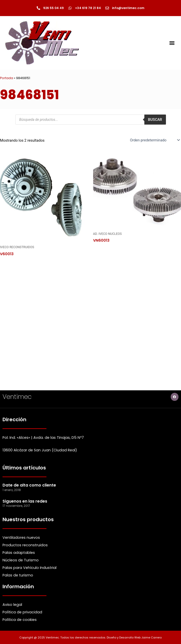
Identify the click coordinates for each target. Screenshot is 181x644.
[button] (172, 43)
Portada (7, 78)
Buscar (155, 120)
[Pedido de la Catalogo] (155, 140)
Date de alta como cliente (29, 485)
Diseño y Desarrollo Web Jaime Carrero (134, 637)
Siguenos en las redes (25, 501)
